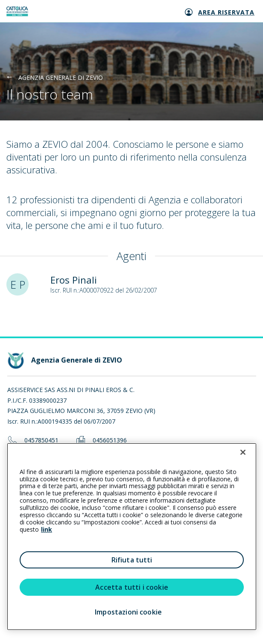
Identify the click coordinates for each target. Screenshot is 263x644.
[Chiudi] (243, 452)
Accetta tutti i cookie (132, 587)
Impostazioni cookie (128, 612)
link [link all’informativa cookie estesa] (47, 529)
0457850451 (41, 441)
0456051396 (110, 441)
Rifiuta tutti (132, 560)
